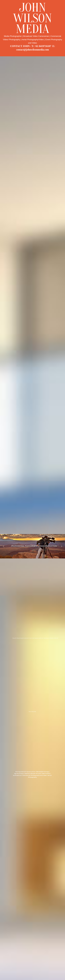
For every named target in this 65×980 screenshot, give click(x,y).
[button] (4, 546)
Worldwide (32, 712)
